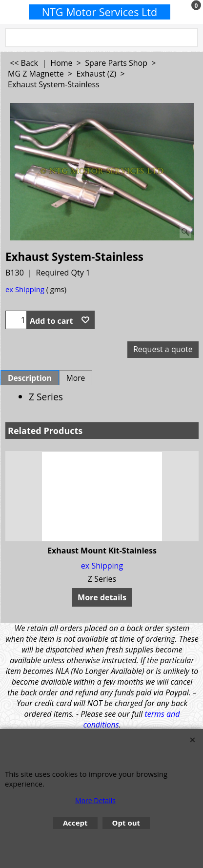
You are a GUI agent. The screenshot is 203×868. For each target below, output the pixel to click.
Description (30, 378)
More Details (95, 800)
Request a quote (163, 349)
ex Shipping (25, 289)
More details (102, 597)
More (76, 378)
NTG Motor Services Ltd (100, 12)
